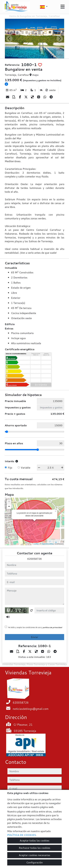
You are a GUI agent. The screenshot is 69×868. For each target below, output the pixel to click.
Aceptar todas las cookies (34, 840)
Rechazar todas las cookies (34, 848)
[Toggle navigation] (63, 7)
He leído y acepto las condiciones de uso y (35, 627)
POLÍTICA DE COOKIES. (22, 835)
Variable (26, 468)
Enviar (34, 637)
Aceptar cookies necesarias (35, 855)
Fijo (10, 468)
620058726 (34, 559)
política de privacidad (52, 627)
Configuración (34, 862)
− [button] (9, 507)
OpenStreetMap (48, 544)
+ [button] (9, 502)
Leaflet (36, 544)
